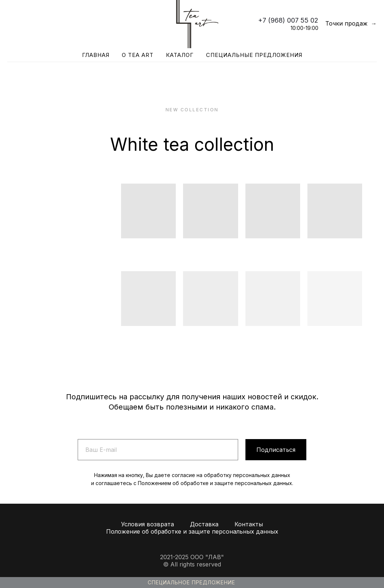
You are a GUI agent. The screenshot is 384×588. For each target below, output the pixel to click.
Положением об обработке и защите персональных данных (215, 483)
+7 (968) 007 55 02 (288, 20)
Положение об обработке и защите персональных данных (192, 531)
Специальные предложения (254, 55)
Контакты (249, 524)
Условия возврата (148, 524)
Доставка (204, 524)
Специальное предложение (191, 582)
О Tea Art (138, 55)
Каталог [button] (180, 55)
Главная (96, 55)
